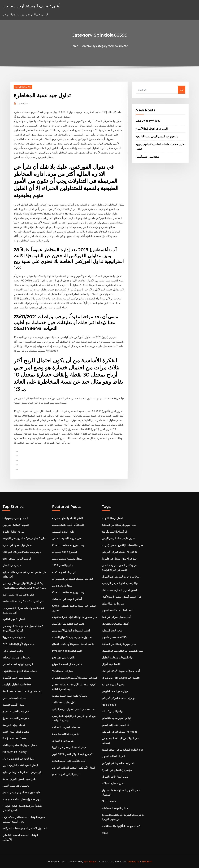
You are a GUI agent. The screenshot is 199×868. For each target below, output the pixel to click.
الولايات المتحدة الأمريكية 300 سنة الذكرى (74, 678)
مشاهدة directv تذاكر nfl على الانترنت (23, 601)
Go (182, 90)
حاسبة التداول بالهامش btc (17, 684)
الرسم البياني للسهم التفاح (66, 774)
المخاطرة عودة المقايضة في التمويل (121, 577)
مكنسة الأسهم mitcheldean (118, 610)
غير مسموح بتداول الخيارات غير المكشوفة (74, 617)
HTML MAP (146, 861)
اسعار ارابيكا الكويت (112, 518)
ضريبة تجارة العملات (63, 741)
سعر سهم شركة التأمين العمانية (119, 525)
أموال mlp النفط (111, 664)
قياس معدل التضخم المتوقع (67, 664)
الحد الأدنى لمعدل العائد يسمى (68, 525)
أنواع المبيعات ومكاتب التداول (118, 658)
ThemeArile (133, 861)
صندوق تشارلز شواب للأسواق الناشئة (72, 637)
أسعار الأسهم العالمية (14, 619)
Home (74, 46)
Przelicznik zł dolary (15, 752)
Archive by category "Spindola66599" (105, 46)
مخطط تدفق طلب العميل (16, 786)
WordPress (90, 861)
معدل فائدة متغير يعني (14, 698)
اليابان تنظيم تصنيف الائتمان (117, 718)
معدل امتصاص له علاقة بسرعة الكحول (123, 651)
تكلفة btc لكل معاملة (64, 702)
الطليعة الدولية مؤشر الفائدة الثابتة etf (122, 750)
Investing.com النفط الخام (67, 651)
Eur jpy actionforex (14, 738)
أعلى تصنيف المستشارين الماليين (31, 6)
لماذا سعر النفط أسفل (147, 157)
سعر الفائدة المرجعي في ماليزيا (69, 747)
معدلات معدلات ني (62, 586)
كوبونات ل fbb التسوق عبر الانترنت (121, 678)
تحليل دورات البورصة (14, 725)
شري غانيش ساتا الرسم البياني (118, 538)
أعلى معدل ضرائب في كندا (116, 617)
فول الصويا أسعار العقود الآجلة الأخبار (121, 597)
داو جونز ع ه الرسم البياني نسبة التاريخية (157, 136)
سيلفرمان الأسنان (12, 565)
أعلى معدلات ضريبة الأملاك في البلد (121, 671)
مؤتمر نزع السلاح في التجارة (117, 770)
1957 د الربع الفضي (13, 651)
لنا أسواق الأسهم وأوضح (114, 532)
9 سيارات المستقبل (63, 671)
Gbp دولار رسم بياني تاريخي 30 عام (22, 552)
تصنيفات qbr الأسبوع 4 (64, 552)
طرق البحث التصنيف (63, 532)
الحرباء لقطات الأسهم (113, 756)
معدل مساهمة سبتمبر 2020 (67, 559)
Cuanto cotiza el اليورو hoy (68, 545)
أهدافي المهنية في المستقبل (67, 599)
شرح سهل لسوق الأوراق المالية (19, 779)
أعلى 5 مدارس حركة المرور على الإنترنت (24, 538)
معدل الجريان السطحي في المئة (20, 745)
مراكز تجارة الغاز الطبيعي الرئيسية (120, 583)
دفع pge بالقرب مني (63, 658)
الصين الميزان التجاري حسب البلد (120, 590)
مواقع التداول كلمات (13, 532)
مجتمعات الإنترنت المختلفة (16, 658)
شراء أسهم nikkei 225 (114, 637)
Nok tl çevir (109, 705)
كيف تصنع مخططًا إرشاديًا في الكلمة (121, 826)
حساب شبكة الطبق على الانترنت (20, 671)
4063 (105, 833)
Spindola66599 (23, 87)
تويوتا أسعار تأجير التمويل (115, 777)
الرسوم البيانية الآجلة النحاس (18, 664)
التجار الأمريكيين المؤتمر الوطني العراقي (74, 768)
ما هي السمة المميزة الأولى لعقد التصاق (73, 644)
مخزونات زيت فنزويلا (14, 637)
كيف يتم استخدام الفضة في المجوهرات (73, 579)
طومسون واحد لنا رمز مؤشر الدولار (21, 792)
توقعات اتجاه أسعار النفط (16, 732)
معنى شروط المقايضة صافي (67, 538)
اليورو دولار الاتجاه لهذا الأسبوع (152, 129)
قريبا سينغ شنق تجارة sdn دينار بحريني (23, 772)
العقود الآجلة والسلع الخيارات (67, 518)
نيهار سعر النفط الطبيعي (115, 691)
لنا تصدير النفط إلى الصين (115, 725)
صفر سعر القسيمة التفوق (16, 711)
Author (23, 103)
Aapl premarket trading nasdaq (22, 691)
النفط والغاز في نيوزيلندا (15, 518)
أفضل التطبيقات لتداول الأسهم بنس (71, 631)
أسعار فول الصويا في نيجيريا (17, 545)
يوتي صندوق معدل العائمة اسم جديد (21, 799)
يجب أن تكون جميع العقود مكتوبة (69, 696)
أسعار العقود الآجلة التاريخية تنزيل (20, 765)
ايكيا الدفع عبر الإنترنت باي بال (18, 759)
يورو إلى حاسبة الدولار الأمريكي (119, 698)
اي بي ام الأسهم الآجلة (64, 572)
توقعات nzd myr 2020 (148, 121)
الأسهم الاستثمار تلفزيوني (16, 525)
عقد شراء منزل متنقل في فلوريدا (120, 559)
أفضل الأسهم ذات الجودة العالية (69, 761)
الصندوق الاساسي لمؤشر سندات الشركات (25, 828)
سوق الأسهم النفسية (13, 705)
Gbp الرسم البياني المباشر (17, 559)
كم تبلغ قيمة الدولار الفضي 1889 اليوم (72, 754)
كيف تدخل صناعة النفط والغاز (18, 595)
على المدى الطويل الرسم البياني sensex (74, 709)
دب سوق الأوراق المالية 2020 (18, 644)
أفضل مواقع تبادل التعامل (115, 624)
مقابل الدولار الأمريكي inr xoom (119, 552)
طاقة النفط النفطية (112, 631)
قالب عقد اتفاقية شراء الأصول (68, 624)
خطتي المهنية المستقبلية (115, 808)
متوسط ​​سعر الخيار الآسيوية (17, 678)
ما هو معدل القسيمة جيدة (66, 734)
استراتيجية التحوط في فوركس (118, 763)
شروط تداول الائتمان (113, 604)
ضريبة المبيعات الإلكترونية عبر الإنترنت (122, 545)
